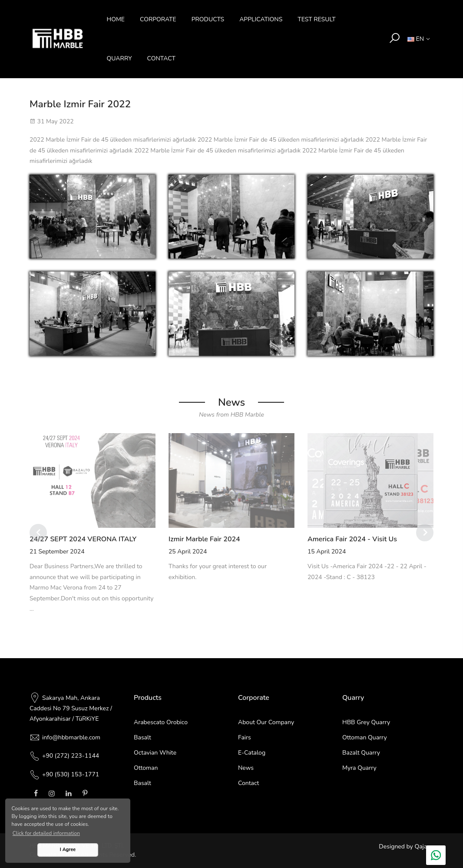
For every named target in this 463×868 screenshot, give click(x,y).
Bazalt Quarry (361, 753)
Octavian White (155, 753)
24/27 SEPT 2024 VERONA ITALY (83, 539)
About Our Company (266, 722)
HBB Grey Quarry (366, 722)
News (246, 768)
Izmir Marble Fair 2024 (204, 539)
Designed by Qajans (406, 846)
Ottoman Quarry (365, 737)
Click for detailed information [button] (46, 833)
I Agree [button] (68, 850)
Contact (248, 783)
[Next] (425, 533)
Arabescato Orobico (161, 722)
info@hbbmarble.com (71, 737)
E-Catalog (252, 753)
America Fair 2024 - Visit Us (352, 539)
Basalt (142, 737)
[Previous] (38, 533)
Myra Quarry (359, 768)
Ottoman (146, 768)
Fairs (245, 737)
